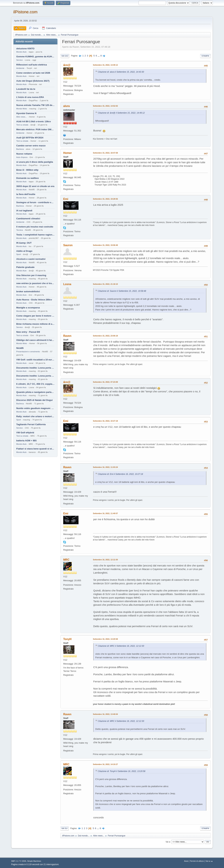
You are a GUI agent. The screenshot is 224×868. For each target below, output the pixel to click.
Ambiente (20, 68)
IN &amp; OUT (24, 243)
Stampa (205, 56)
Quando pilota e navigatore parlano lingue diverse (35, 392)
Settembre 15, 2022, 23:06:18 (105, 336)
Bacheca (20, 149)
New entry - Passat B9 (28, 332)
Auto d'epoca (22, 157)
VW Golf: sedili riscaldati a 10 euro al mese (35, 360)
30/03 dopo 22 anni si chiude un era (35, 186)
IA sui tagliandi (24, 211)
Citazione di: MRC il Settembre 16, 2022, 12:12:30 (121, 646)
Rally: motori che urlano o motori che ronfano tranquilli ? (35, 416)
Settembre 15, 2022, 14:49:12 (105, 65)
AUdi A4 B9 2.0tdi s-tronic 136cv (34, 121)
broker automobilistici (28, 291)
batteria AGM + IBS (26, 441)
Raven (67, 336)
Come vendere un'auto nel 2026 (33, 73)
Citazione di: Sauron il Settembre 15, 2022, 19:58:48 (122, 291)
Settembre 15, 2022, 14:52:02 (105, 106)
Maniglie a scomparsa (28, 308)
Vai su (64, 828)
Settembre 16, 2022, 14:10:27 (105, 764)
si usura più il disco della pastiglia (35, 162)
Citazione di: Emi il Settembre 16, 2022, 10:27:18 (120, 474)
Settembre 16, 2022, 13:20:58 (105, 639)
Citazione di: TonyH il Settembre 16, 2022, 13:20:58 (122, 771)
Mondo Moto (22, 109)
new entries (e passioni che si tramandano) (35, 283)
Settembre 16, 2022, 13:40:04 (105, 714)
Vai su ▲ (209, 861)
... (99, 56)
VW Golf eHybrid (25, 433)
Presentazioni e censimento (28, 352)
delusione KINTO (25, 49)
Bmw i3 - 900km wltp (27, 170)
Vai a (168, 842)
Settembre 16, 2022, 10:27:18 (105, 421)
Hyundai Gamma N (26, 113)
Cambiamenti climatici (28, 219)
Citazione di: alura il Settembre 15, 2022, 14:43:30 (121, 72)
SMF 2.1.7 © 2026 (19, 861)
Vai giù (65, 56)
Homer (68, 153)
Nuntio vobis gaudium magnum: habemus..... (35, 408)
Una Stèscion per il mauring (31, 275)
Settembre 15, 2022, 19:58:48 (105, 245)
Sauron (68, 245)
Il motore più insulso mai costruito (35, 227)
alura (66, 106)
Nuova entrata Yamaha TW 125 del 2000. (35, 105)
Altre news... (22, 117)
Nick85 (20, 348)
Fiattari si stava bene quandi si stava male (35, 449)
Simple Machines (34, 861)
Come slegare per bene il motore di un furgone (35, 316)
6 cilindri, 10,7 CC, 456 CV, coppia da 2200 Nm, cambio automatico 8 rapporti (35, 384)
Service (20, 60)
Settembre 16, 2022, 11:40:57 (105, 513)
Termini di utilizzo (197, 861)
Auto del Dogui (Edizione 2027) (33, 81)
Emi (66, 199)
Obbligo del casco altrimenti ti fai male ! (35, 340)
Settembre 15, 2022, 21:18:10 (105, 284)
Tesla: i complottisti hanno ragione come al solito (35, 235)
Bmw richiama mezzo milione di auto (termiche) (35, 324)
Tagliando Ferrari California (31, 424)
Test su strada (22, 125)
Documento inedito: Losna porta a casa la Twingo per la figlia (35, 368)
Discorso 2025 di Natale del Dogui (34, 400)
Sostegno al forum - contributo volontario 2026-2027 (35, 202)
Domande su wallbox (28, 178)
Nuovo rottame (24, 154)
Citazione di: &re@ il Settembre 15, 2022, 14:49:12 (121, 113)
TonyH (67, 639)
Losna (67, 284)
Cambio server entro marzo (31, 146)
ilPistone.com (25, 12)
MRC (66, 560)
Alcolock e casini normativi (31, 259)
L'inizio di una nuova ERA (30, 97)
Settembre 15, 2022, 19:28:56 (105, 199)
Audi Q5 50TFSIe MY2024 (30, 138)
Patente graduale (25, 267)
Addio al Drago (24, 251)
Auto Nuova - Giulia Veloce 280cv (34, 300)
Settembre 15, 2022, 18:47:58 (105, 153)
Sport (19, 254)
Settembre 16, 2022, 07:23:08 (105, 382)
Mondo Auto (21, 52)
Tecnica (20, 230)
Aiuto (186, 861)
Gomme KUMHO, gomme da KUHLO (35, 57)
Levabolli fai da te (26, 89)
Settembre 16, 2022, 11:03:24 (105, 467)
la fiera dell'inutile (26, 194)
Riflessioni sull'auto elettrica (32, 65)
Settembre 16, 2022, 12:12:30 (105, 560)
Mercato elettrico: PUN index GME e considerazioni (35, 129)
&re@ (67, 65)
